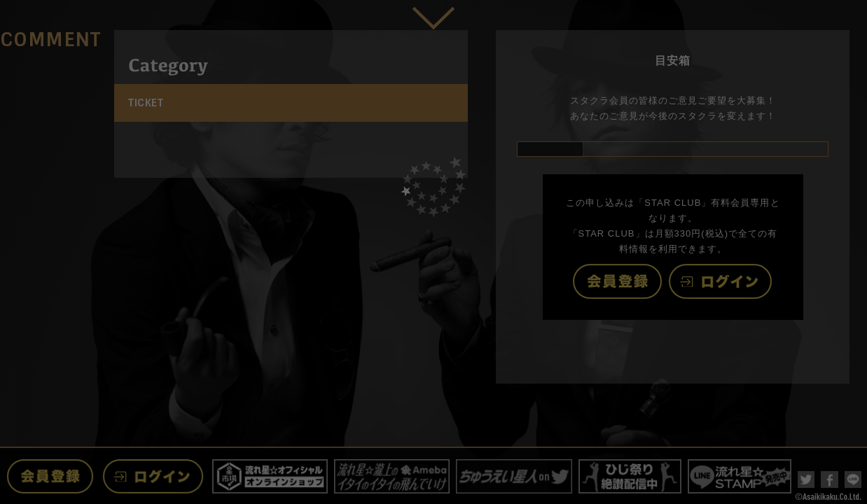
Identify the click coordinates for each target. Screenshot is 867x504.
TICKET (146, 103)
